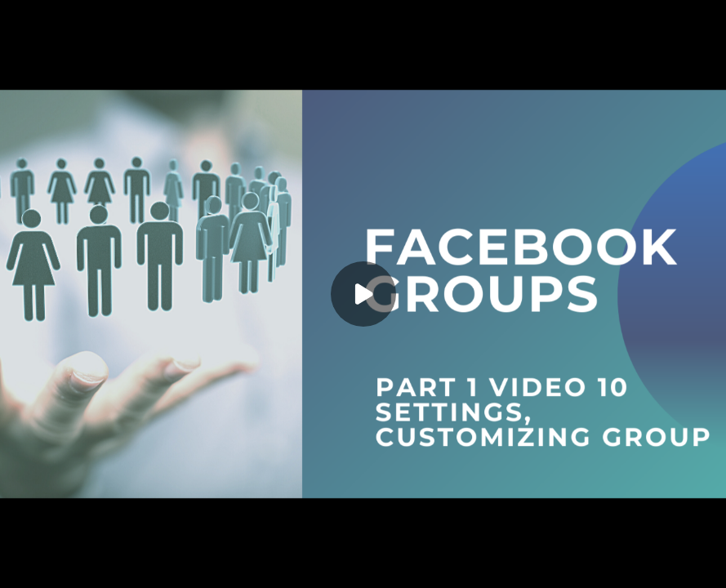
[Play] (363, 294)
